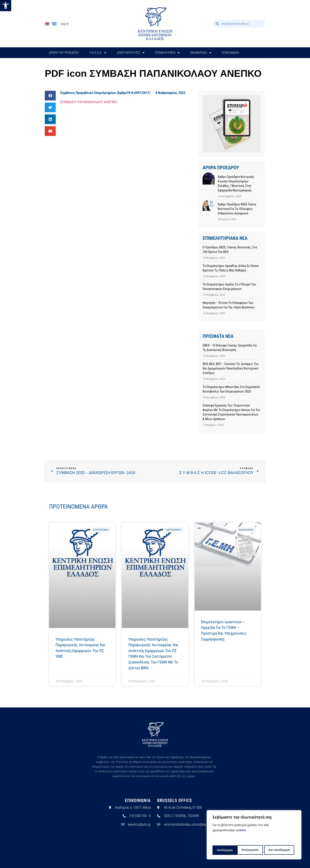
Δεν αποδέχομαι (255, 850)
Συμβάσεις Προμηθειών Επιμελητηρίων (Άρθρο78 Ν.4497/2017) (105, 93)
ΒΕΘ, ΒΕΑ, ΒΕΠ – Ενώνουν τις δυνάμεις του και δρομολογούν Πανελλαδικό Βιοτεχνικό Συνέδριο (231, 368)
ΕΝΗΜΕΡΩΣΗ (201, 53)
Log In (65, 24)
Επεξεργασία (225, 850)
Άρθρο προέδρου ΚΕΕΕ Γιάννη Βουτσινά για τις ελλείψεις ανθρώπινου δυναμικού (237, 209)
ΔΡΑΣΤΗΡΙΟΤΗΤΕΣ (131, 53)
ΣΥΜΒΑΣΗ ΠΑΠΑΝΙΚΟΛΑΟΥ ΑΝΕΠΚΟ (89, 102)
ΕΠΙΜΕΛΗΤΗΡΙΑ (167, 53)
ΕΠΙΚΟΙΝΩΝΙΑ (231, 53)
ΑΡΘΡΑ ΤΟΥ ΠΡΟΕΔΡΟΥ (64, 53)
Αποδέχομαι (284, 850)
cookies (241, 831)
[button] (6, 6)
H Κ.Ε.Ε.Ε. (98, 53)
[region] (254, 835)
